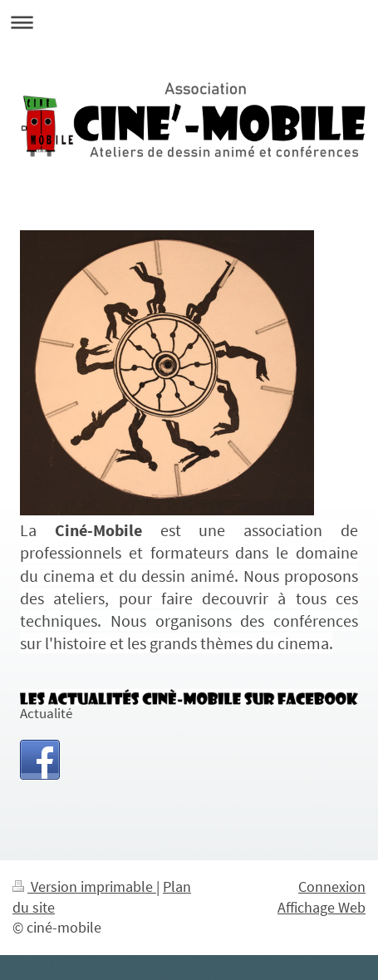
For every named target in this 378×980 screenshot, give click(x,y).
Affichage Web (322, 908)
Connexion (332, 887)
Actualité (46, 714)
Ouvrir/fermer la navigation (189, 22)
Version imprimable (84, 887)
